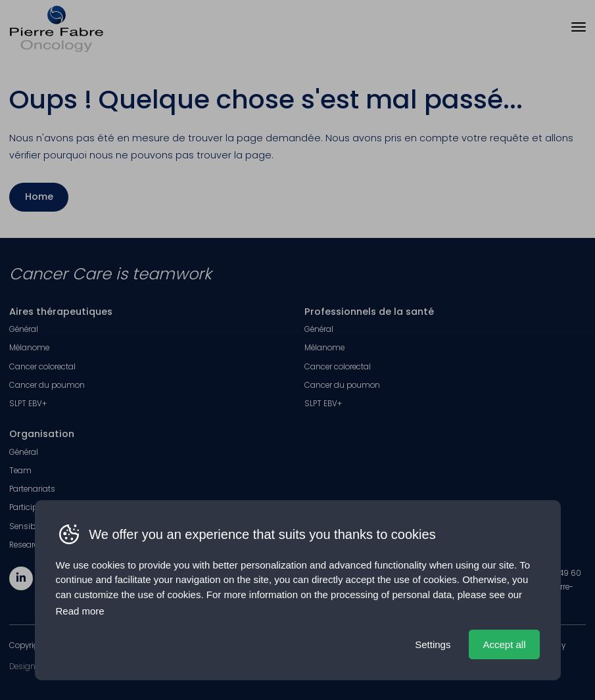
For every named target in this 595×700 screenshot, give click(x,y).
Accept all (504, 644)
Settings (433, 644)
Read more (80, 611)
